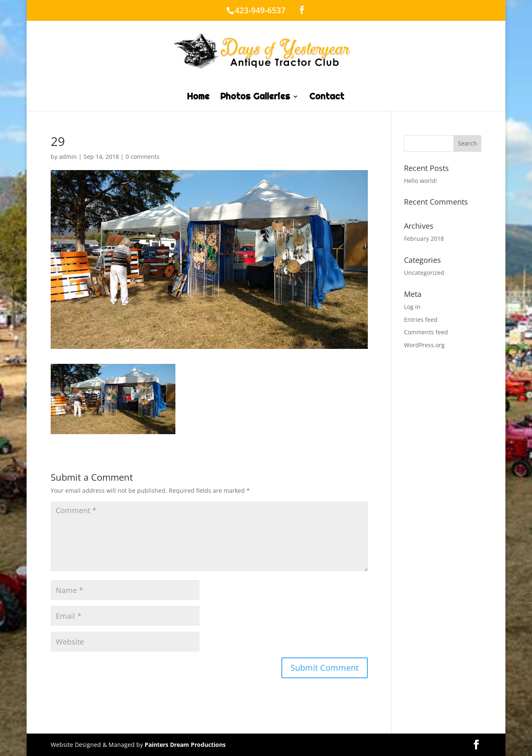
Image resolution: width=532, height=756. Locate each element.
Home (198, 98)
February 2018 (424, 238)
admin (68, 157)
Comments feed (426, 332)
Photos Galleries (255, 98)
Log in (412, 307)
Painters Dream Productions (185, 745)
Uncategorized (424, 273)
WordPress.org (424, 345)
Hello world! (421, 181)
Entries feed (421, 320)
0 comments (143, 157)
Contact (327, 98)
